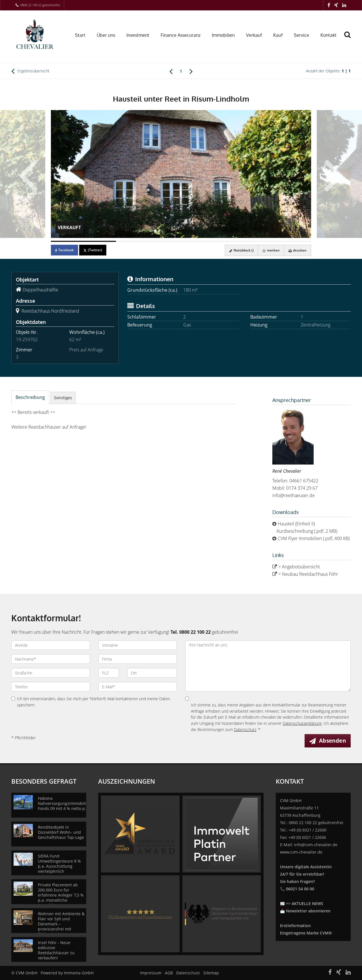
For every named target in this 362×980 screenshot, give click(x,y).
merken (271, 250)
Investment (138, 35)
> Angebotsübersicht (299, 567)
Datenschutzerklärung (302, 723)
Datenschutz (245, 729)
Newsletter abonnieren (308, 911)
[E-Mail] (138, 687)
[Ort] (152, 673)
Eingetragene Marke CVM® (306, 933)
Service (301, 35)
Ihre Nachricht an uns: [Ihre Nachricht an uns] (268, 666)
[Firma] (138, 659)
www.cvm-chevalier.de (301, 852)
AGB (169, 973)
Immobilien (223, 35)
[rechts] (191, 71)
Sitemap (211, 973)
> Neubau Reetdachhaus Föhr (308, 574)
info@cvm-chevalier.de (316, 845)
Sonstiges (63, 398)
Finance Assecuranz (181, 35)
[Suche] (350, 39)
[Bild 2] (148, 241)
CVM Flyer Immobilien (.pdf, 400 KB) (314, 538)
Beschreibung (30, 397)
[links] (171, 71)
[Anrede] (51, 645)
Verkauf (254, 35)
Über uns (106, 35)
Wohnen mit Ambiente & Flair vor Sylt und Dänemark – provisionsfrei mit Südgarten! (61, 924)
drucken (298, 250)
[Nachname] (51, 659)
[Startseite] (36, 35)
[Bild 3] (214, 241)
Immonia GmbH (79, 973)
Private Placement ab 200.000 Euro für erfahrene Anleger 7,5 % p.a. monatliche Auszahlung (61, 895)
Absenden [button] (332, 741)
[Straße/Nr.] (51, 673)
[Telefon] (51, 687)
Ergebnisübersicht (30, 71)
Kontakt (328, 35)
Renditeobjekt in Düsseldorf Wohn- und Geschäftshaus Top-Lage (61, 832)
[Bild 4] (279, 241)
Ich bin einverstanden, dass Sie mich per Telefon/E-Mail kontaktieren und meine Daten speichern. (91, 702)
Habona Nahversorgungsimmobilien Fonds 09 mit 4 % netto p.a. (64, 803)
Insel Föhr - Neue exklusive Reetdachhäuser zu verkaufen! (56, 950)
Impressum (151, 973)
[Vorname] (138, 645)
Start (80, 35)
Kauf (278, 35)
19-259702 (27, 339)
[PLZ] (109, 673)
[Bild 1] (83, 241)
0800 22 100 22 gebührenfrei (40, 5)
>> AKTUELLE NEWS (305, 903)
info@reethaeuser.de (294, 495)
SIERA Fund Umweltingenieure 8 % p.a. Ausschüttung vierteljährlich (59, 864)
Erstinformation (295, 926)
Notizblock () (242, 250)
